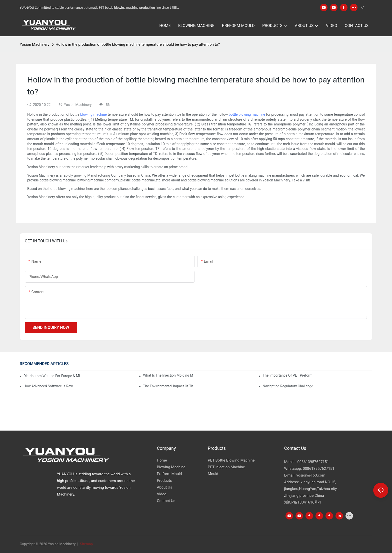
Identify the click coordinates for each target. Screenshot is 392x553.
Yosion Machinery (35, 44)
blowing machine (93, 114)
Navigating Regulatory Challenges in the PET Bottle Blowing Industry (288, 386)
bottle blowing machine (247, 114)
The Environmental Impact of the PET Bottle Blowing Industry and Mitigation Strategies (168, 386)
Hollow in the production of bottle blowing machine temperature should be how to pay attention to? (138, 44)
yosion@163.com (311, 475)
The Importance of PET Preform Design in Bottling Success (288, 375)
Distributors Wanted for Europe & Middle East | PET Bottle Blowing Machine (52, 376)
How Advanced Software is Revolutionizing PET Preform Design (48, 386)
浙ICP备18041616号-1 (303, 502)
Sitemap (86, 544)
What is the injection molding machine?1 (168, 375)
